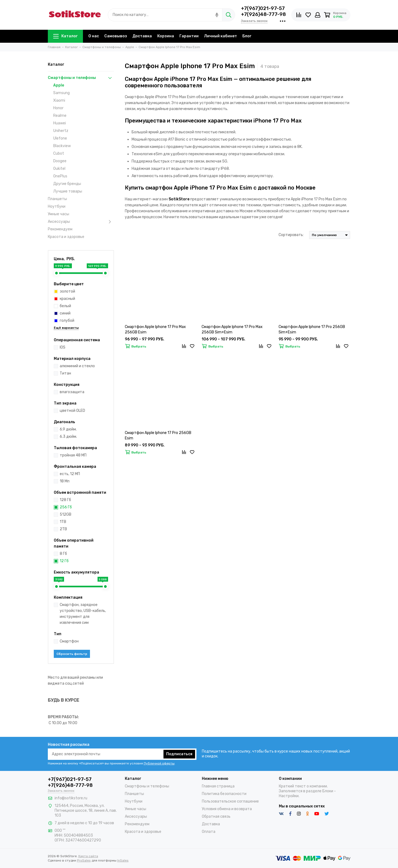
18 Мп (65, 481)
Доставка (142, 36)
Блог (247, 36)
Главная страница (218, 786)
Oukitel (59, 169)
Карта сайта (88, 856)
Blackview (62, 146)
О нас (94, 36)
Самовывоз (116, 36)
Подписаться (179, 754)
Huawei (60, 123)
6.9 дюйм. (68, 429)
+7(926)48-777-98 (263, 14)
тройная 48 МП (73, 455)
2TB (63, 529)
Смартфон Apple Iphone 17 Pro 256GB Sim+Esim (312, 329)
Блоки (328, 791)
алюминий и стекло (77, 366)
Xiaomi (59, 100)
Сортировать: (291, 235)
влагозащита (72, 392)
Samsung (61, 93)
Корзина (166, 36)
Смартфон (69, 641)
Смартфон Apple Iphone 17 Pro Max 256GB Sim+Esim (232, 329)
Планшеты (57, 199)
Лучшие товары (68, 191)
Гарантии (189, 36)
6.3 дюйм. (68, 437)
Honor (58, 108)
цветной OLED (72, 411)
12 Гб (64, 561)
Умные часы (58, 214)
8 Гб (63, 554)
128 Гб (65, 500)
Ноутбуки (57, 206)
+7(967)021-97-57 (263, 8)
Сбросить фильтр (72, 654)
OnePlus (60, 176)
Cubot (59, 153)
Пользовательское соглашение (230, 801)
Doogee (60, 161)
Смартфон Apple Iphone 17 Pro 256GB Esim (158, 435)
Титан (65, 373)
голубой (64, 321)
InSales (123, 860)
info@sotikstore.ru (71, 798)
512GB (66, 514)
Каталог (65, 36)
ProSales (84, 860)
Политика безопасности (224, 794)
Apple (59, 85)
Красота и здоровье (66, 237)
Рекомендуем (60, 229)
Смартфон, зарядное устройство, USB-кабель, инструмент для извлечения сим (83, 614)
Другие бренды (67, 184)
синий (63, 313)
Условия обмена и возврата (227, 809)
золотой (65, 291)
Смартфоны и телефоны (81, 78)
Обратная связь (216, 816)
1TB (63, 522)
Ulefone (60, 138)
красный (65, 299)
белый (63, 306)
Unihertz (61, 131)
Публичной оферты (159, 763)
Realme (60, 116)
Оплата (209, 832)
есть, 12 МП (70, 474)
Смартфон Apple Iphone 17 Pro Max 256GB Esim (155, 329)
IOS (63, 347)
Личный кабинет (220, 36)
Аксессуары (81, 222)
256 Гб (66, 507)
